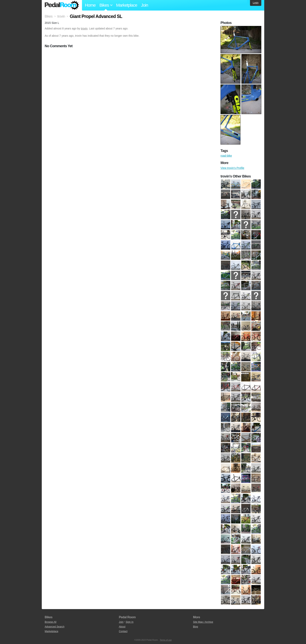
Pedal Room (62, 5)
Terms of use (166, 640)
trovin (84, 28)
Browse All (51, 622)
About (122, 627)
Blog (196, 627)
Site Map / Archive (203, 622)
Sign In (130, 622)
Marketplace (127, 5)
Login (256, 3)
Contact (123, 631)
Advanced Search (55, 627)
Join (145, 5)
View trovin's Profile (232, 168)
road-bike (226, 156)
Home (90, 5)
